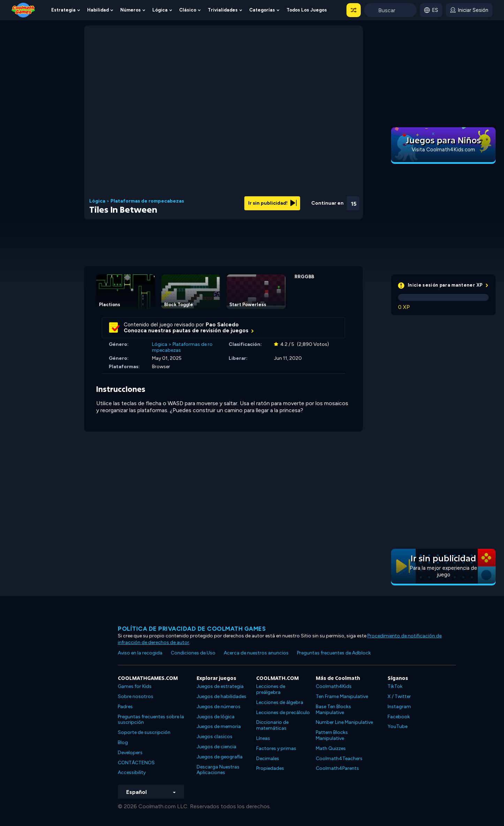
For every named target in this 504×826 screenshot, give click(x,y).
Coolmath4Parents (337, 768)
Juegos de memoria (219, 726)
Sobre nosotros (136, 696)
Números (131, 10)
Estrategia (63, 10)
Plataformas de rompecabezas (147, 201)
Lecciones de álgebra (280, 702)
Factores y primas (276, 748)
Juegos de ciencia (216, 747)
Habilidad (98, 10)
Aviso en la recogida (140, 653)
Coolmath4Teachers (339, 759)
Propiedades (270, 768)
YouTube (398, 726)
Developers (130, 753)
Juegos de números (219, 707)
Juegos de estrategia (220, 686)
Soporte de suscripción (144, 732)
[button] (354, 10)
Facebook (399, 717)
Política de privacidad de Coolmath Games (192, 629)
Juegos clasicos (215, 737)
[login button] (469, 10)
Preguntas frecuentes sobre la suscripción (151, 720)
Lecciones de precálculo (283, 713)
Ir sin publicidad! (272, 203)
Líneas (263, 738)
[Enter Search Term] (390, 10)
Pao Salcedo (222, 325)
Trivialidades (223, 10)
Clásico (188, 10)
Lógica (160, 10)
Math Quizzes (331, 748)
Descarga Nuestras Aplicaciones (218, 770)
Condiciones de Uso (193, 653)
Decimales (268, 759)
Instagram (399, 707)
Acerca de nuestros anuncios (256, 653)
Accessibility (132, 772)
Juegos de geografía (220, 757)
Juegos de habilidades (222, 696)
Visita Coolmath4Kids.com (443, 150)
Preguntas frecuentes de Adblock (334, 653)
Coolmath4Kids (334, 686)
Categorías (262, 10)
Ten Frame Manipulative (342, 696)
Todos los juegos (307, 10)
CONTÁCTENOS (136, 763)
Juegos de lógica (216, 717)
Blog (123, 742)
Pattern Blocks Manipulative (332, 735)
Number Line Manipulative (344, 722)
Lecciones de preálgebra (271, 689)
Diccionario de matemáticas (272, 725)
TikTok (395, 686)
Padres (125, 707)
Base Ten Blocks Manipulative (333, 710)
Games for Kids (135, 686)
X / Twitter (399, 696)
